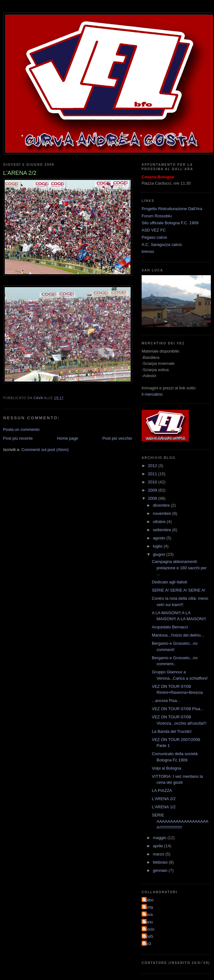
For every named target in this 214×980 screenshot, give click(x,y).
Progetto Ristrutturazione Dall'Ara (172, 209)
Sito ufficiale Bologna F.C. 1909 (170, 223)
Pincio (149, 929)
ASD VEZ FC (154, 230)
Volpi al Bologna (166, 768)
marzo (159, 854)
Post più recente (18, 438)
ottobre (160, 522)
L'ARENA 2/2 (163, 799)
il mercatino (152, 394)
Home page (68, 438)
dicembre (162, 505)
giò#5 (148, 936)
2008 (153, 498)
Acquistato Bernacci (170, 627)
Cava (148, 914)
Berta (148, 907)
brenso (148, 251)
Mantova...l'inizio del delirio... (178, 635)
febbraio (161, 862)
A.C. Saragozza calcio (162, 245)
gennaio (161, 870)
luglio (158, 546)
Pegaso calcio (154, 237)
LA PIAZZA (162, 791)
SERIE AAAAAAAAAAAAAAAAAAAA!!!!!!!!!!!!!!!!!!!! (180, 821)
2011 (153, 474)
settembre (163, 530)
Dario (148, 922)
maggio (160, 838)
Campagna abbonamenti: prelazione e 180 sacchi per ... (179, 568)
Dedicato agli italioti (169, 582)
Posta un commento (21, 429)
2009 (153, 490)
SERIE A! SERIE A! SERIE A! (178, 590)
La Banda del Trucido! (172, 731)
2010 (153, 482)
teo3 (147, 944)
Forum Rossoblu (157, 216)
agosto (160, 538)
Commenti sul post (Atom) (45, 450)
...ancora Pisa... (166, 701)
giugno (160, 554)
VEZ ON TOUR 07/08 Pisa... (177, 709)
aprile (158, 846)
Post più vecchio (117, 438)
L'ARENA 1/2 (163, 807)
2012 (153, 466)
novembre (163, 513)
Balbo (148, 900)
